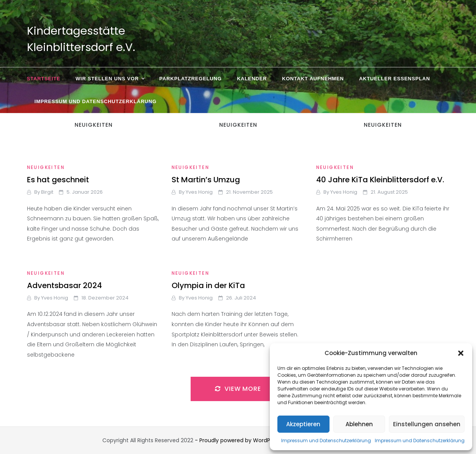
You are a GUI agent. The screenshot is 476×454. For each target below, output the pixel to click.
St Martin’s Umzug (206, 180)
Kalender (252, 79)
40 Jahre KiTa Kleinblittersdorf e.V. (380, 180)
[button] (461, 353)
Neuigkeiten (46, 167)
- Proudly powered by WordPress (239, 440)
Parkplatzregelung (191, 79)
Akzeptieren (303, 424)
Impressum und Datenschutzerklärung (326, 440)
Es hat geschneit (58, 180)
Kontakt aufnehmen (313, 79)
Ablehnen (359, 424)
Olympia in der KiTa (208, 285)
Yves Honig (199, 192)
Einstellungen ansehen (427, 424)
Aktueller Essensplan (395, 79)
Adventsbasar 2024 (64, 285)
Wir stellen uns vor (110, 79)
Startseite (44, 79)
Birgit (47, 192)
